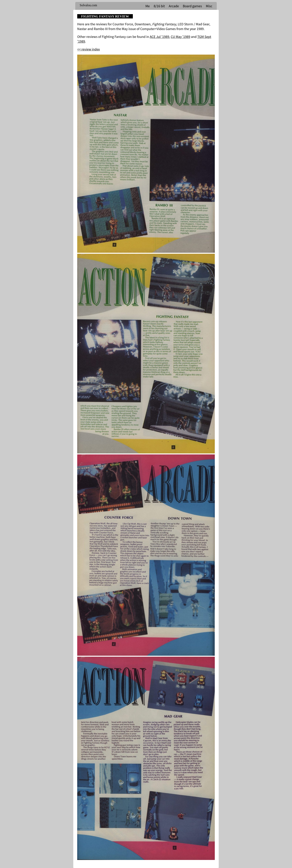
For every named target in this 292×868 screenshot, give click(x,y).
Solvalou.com (88, 5)
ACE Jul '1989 (159, 37)
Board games (192, 6)
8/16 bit (159, 6)
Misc (209, 6)
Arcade (174, 6)
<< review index (89, 49)
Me (148, 6)
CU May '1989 (180, 37)
